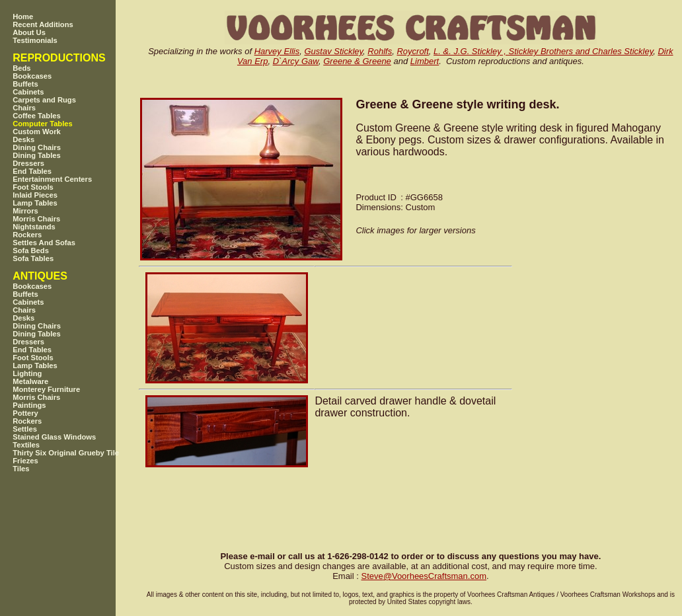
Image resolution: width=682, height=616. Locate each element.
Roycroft (412, 51)
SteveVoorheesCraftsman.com (424, 576)
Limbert (425, 61)
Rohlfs (380, 51)
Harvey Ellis (277, 51)
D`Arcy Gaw (296, 61)
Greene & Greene (357, 61)
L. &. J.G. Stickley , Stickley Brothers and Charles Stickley (543, 51)
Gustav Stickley (333, 51)
